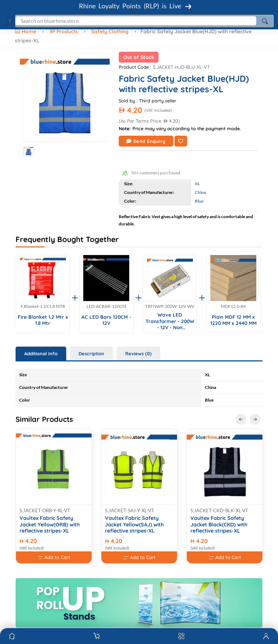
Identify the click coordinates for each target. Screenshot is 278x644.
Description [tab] (91, 353)
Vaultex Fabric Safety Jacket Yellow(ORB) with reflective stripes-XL (50, 525)
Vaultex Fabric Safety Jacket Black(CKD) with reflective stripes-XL (219, 525)
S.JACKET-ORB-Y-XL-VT (45, 510)
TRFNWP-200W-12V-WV (170, 306)
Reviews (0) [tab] (138, 353)
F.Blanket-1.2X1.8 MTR (43, 306)
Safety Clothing (110, 31)
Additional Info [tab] (41, 353)
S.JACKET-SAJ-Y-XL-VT (130, 510)
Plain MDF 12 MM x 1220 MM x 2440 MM (233, 320)
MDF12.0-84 (233, 306)
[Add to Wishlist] (181, 141)
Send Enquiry (146, 141)
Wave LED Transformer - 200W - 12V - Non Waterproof (170, 321)
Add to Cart (54, 557)
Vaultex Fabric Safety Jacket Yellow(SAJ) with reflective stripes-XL (134, 525)
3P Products (64, 31)
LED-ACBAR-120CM (106, 306)
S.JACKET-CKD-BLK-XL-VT (219, 510)
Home (26, 31)
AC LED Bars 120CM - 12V (106, 320)
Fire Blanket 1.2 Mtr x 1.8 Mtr (43, 320)
